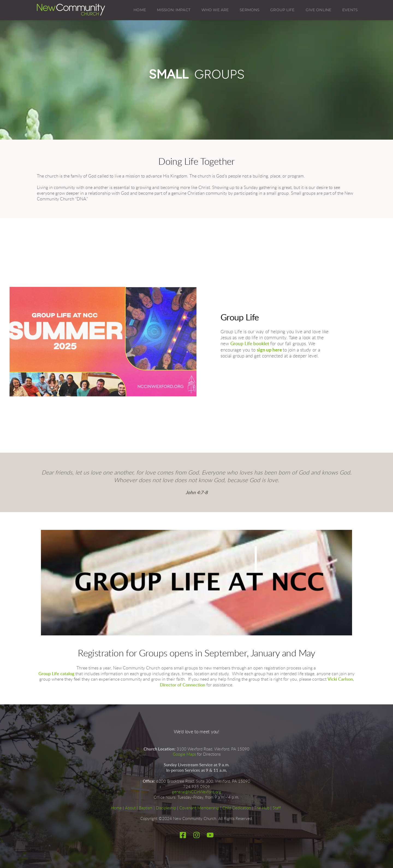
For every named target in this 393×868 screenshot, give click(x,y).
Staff (277, 808)
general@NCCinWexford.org (196, 792)
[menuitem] (140, 10)
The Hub (262, 808)
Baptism (146, 808)
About (130, 808)
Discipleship (166, 808)
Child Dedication (237, 808)
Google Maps (184, 754)
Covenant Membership (199, 808)
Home (116, 808)
